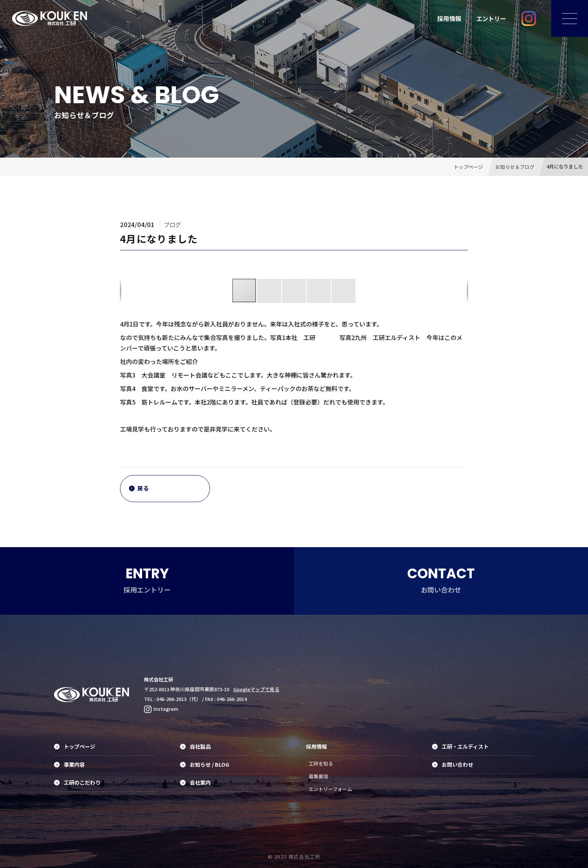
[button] (270, 291)
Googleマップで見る (256, 689)
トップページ (75, 746)
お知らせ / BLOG (205, 764)
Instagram (161, 709)
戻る (139, 488)
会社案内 (195, 782)
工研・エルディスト (460, 746)
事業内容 (69, 764)
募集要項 (318, 776)
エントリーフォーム (330, 789)
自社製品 (195, 746)
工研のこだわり (77, 782)
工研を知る (321, 763)
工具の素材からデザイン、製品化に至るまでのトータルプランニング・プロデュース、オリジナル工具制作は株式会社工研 (49, 18)
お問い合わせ (453, 764)
